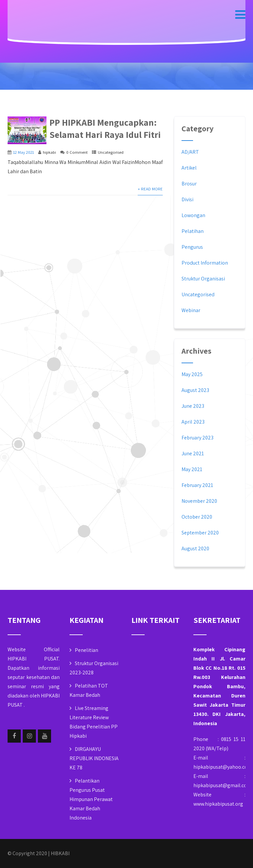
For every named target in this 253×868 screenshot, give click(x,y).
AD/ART (190, 152)
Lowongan (193, 215)
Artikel (189, 168)
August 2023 (195, 390)
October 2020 (197, 517)
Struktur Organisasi (203, 279)
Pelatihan (193, 231)
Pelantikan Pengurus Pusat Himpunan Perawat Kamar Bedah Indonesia (91, 799)
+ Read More (150, 189)
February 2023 (197, 438)
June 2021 (193, 453)
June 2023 (193, 406)
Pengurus (192, 247)
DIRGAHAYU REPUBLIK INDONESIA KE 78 (94, 758)
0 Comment (77, 152)
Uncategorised (111, 152)
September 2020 (200, 533)
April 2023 (193, 422)
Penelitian (86, 650)
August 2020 (195, 548)
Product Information (205, 263)
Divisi (187, 199)
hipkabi (49, 152)
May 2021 (192, 469)
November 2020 (199, 501)
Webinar (191, 310)
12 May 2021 (24, 152)
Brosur (189, 184)
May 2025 (192, 374)
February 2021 (197, 485)
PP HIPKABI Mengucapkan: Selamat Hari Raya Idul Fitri (105, 128)
